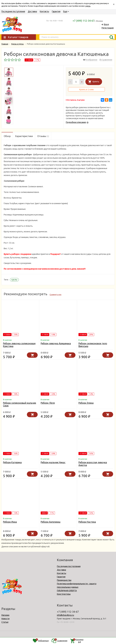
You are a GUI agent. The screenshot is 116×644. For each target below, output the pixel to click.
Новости (5, 619)
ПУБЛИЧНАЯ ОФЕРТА (67, 591)
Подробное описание (76, 122)
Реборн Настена (87, 522)
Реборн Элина (86, 403)
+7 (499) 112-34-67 (84, 21)
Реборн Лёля (48, 403)
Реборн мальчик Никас (53, 462)
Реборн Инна (10, 522)
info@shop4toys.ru (65, 615)
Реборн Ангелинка (51, 522)
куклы (14, 280)
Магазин (5, 615)
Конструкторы (64, 594)
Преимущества (64, 580)
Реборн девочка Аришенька (56, 343)
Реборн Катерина (12, 462)
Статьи (5, 622)
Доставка (32, 11)
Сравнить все (55, 294)
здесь (88, 6)
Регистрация (108, 28)
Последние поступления (13, 11)
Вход (107, 24)
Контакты (44, 11)
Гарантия (56, 11)
